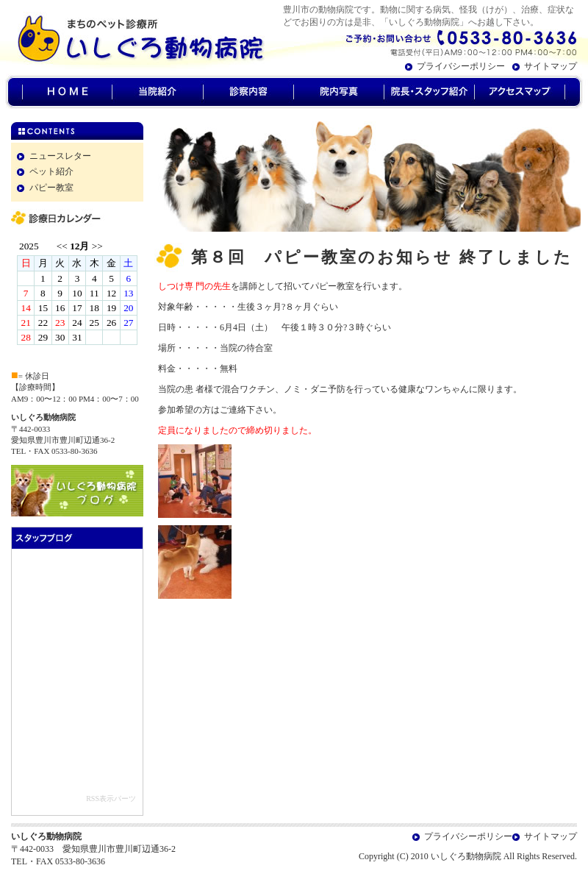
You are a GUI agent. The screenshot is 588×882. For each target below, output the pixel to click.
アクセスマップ (519, 92)
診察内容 (248, 92)
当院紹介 (157, 92)
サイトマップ (551, 66)
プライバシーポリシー (461, 66)
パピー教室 (51, 188)
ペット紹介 (51, 171)
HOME (67, 92)
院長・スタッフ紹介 (429, 92)
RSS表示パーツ (111, 799)
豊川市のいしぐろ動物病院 (132, 37)
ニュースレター (60, 156)
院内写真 (338, 92)
